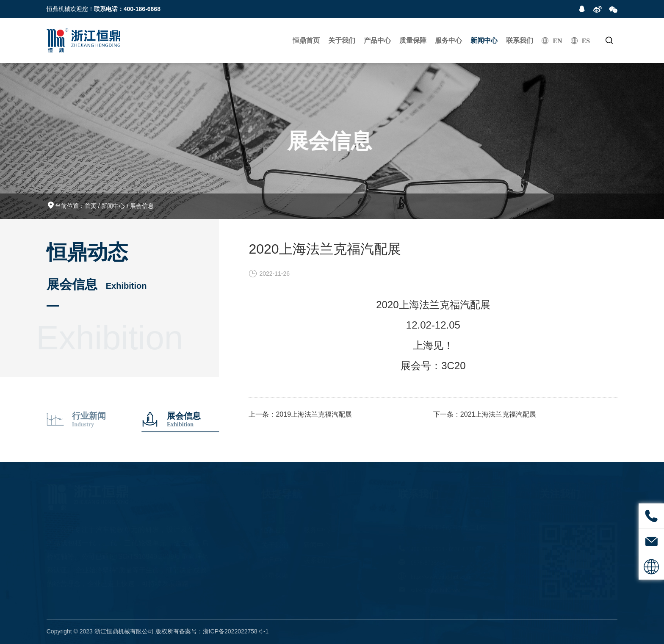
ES (586, 41)
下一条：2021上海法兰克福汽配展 (485, 414)
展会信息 (142, 206)
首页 (91, 206)
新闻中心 (484, 40)
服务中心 (448, 40)
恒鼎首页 (306, 40)
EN (557, 41)
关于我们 (342, 40)
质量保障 (413, 40)
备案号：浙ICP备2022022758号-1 (224, 631)
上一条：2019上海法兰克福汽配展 (300, 414)
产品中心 (377, 40)
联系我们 (520, 40)
